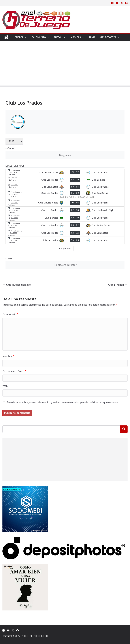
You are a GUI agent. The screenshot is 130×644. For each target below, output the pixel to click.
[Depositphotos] (64, 539)
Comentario (10, 314)
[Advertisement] (65, 64)
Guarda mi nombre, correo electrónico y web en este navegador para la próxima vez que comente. (63, 402)
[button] (25, 37)
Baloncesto (39, 37)
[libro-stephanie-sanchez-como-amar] (25, 566)
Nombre (8, 356)
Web (5, 386)
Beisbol (19, 37)
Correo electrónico (14, 371)
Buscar (124, 429)
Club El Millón (118, 285)
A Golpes (76, 37)
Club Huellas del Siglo (17, 285)
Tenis (92, 37)
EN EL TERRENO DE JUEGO (34, 636)
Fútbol (58, 37)
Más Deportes (108, 37)
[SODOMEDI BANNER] (25, 488)
